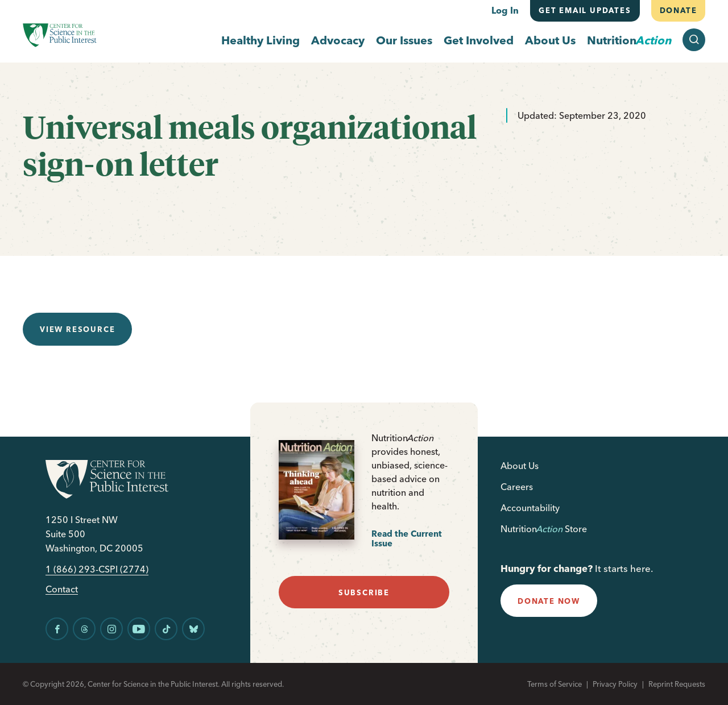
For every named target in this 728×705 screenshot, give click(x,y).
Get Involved (479, 40)
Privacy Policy (615, 684)
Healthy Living (260, 40)
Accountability (530, 508)
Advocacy (338, 40)
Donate (678, 10)
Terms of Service (555, 684)
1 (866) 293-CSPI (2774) (97, 569)
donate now (549, 601)
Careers (517, 487)
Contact (62, 589)
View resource (77, 329)
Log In (505, 10)
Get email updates (585, 10)
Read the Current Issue (407, 539)
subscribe (364, 592)
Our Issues (404, 40)
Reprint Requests (677, 684)
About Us (550, 40)
